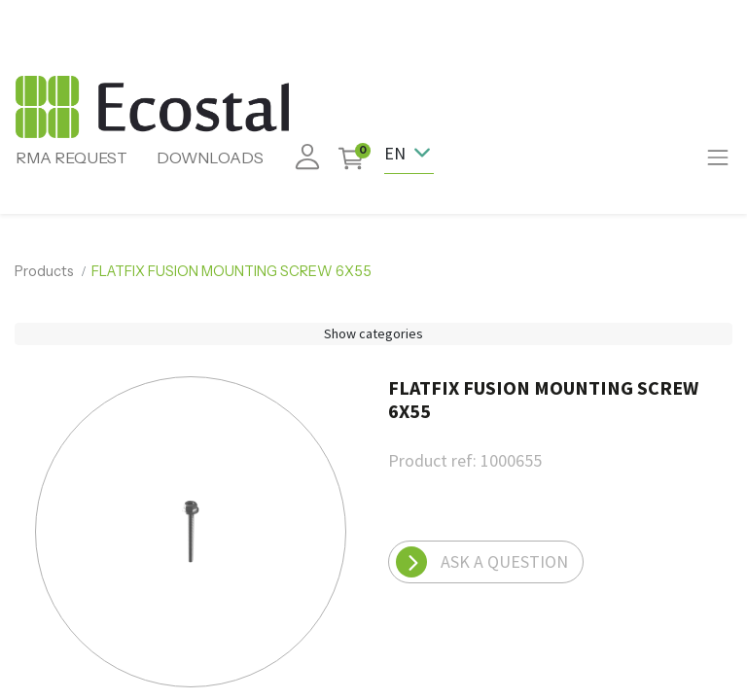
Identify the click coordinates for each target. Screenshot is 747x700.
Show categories (373, 333)
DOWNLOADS (210, 157)
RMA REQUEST (71, 157)
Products (44, 271)
